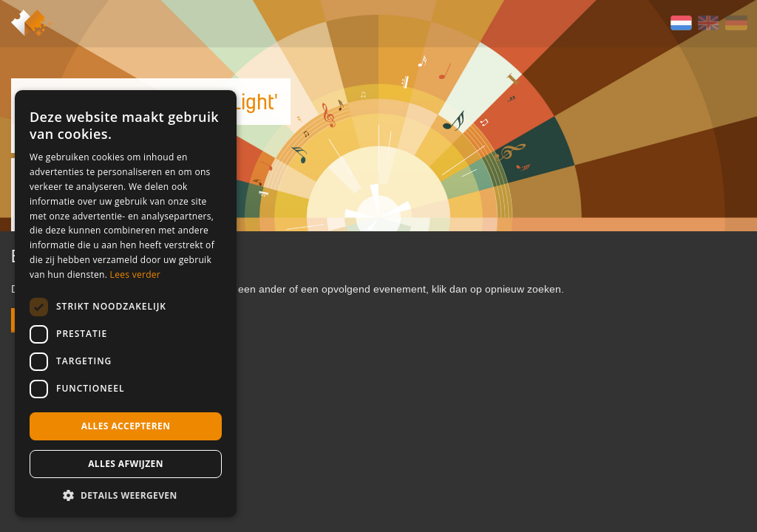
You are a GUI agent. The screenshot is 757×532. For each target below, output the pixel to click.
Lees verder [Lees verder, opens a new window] (136, 274)
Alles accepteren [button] (126, 426)
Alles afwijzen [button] (126, 464)
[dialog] (126, 304)
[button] (126, 495)
